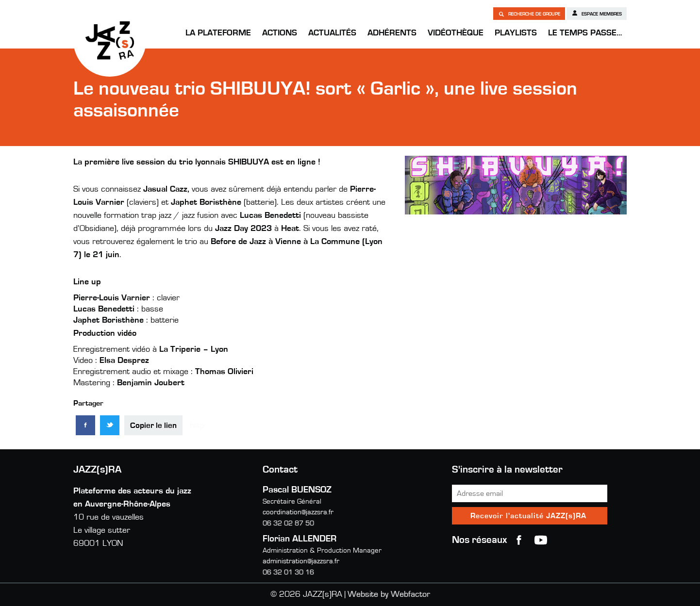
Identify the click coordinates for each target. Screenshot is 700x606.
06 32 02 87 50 (288, 523)
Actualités (332, 33)
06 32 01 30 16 (288, 572)
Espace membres (597, 13)
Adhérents (392, 33)
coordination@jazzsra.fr (298, 512)
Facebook (519, 540)
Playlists (516, 33)
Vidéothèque (456, 33)
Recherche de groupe (529, 14)
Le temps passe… (585, 33)
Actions (280, 33)
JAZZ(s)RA (110, 40)
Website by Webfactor (389, 594)
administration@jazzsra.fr (301, 561)
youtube (541, 540)
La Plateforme (218, 33)
